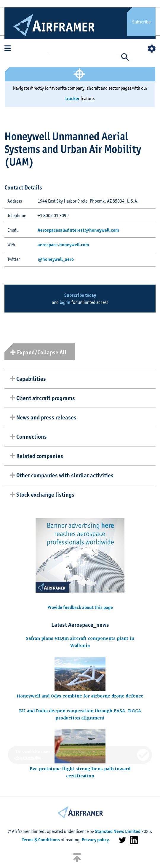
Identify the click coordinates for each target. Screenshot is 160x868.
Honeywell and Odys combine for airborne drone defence (80, 696)
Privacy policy (95, 840)
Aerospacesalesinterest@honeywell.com (78, 230)
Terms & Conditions (41, 840)
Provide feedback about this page (80, 607)
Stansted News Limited (118, 831)
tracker (72, 98)
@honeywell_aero (56, 259)
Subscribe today (80, 295)
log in (65, 302)
